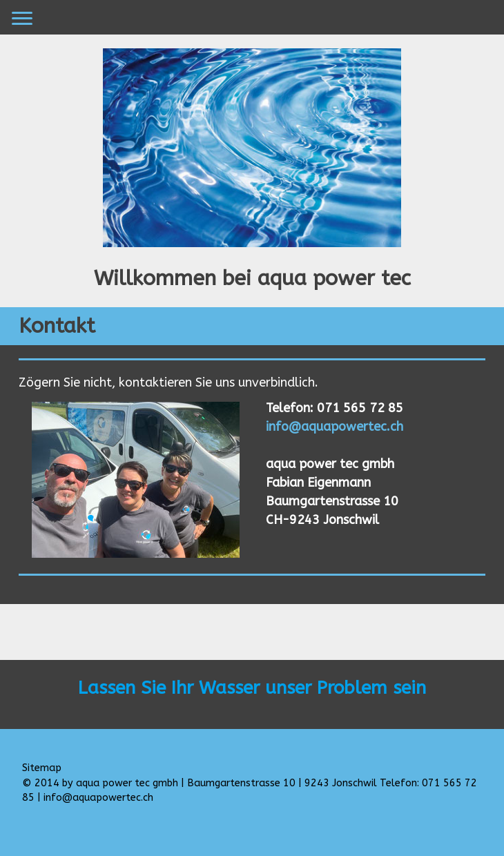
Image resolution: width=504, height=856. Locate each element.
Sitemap (42, 768)
